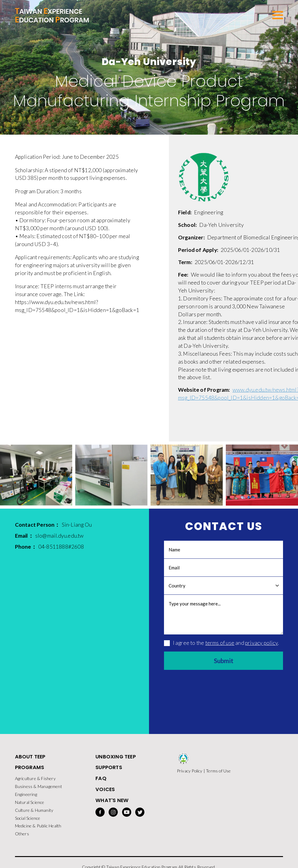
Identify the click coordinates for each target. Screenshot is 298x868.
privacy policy (261, 646)
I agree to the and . (221, 646)
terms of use (220, 646)
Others (22, 839)
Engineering (26, 799)
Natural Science (30, 807)
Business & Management (39, 791)
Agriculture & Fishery (35, 783)
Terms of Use (218, 775)
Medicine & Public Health (38, 832)
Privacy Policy (190, 775)
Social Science (28, 824)
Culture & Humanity (34, 815)
